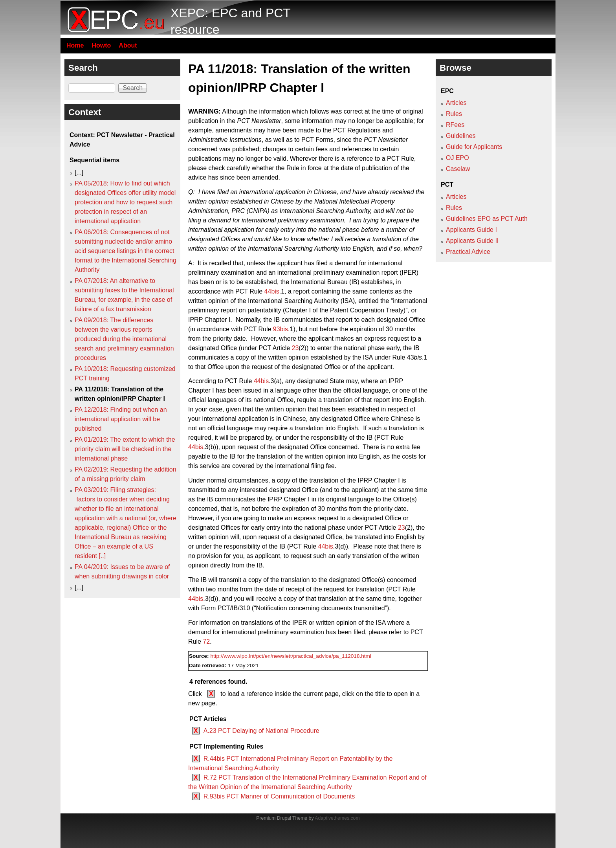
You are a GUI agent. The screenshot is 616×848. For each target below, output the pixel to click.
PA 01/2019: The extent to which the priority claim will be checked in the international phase (125, 449)
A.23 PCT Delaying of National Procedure (261, 731)
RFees (455, 125)
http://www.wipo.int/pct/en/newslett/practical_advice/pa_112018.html (291, 656)
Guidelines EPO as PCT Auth (487, 219)
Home (75, 45)
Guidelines (461, 136)
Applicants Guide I (471, 230)
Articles (456, 103)
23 (295, 348)
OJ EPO (457, 158)
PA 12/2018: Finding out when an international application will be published (121, 419)
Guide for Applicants (474, 147)
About (128, 45)
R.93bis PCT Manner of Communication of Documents (279, 796)
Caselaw (458, 169)
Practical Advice (468, 252)
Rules (454, 114)
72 (206, 642)
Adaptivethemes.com (337, 818)
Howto (101, 45)
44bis (272, 291)
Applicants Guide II (472, 241)
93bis (280, 329)
